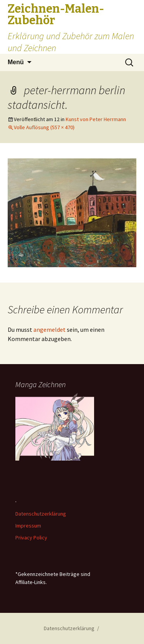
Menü (16, 62)
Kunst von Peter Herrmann (96, 119)
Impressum (28, 526)
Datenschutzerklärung (41, 514)
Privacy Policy (31, 537)
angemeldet (50, 329)
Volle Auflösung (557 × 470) (44, 127)
